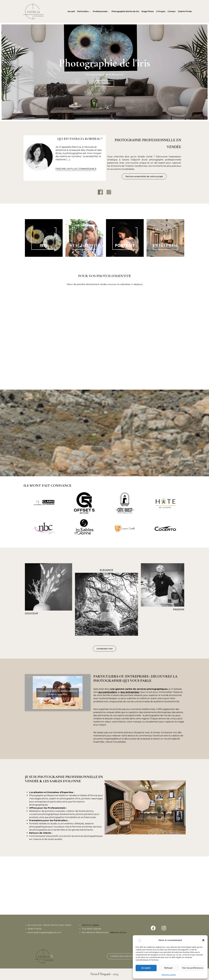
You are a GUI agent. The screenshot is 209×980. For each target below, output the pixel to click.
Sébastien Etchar (118, 932)
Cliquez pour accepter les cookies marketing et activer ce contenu (58, 693)
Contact (172, 11)
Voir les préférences (193, 968)
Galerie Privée (185, 11)
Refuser (169, 968)
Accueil (71, 11)
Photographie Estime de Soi (125, 11)
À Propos (161, 11)
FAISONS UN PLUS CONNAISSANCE (76, 169)
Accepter (146, 968)
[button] (203, 940)
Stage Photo (148, 11)
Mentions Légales (169, 975)
